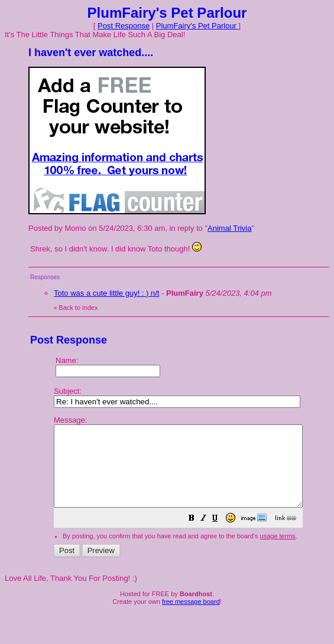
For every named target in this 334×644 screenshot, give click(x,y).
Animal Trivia (229, 228)
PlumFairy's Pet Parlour (197, 26)
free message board (191, 617)
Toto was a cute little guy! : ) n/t (106, 293)
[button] (221, 536)
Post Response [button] (124, 26)
